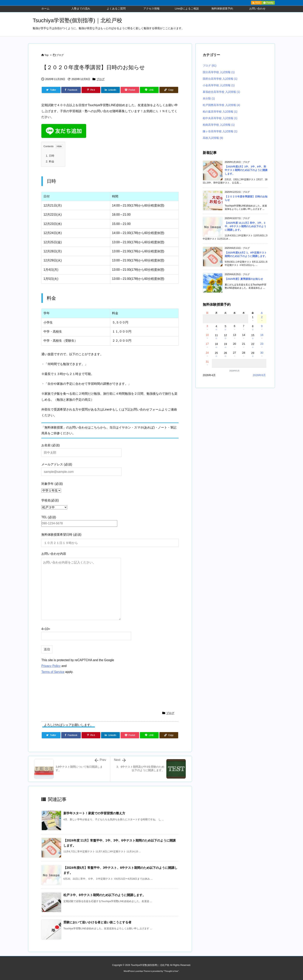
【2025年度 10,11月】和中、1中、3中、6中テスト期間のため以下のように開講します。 (246, 226)
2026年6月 (259, 375)
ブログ (60, 55)
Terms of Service (53, 672)
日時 (50, 156)
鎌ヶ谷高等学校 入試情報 (220, 131)
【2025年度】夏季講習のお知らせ (244, 279)
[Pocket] (130, 90)
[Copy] (169, 90)
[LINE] (149, 90)
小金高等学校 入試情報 (219, 85)
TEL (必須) (79, 520)
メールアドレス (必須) (81, 468)
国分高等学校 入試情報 (219, 72)
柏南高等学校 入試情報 (219, 125)
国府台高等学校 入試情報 (220, 79)
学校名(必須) (50, 500)
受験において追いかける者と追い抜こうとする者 (97, 922)
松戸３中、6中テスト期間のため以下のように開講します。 (104, 895)
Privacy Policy (51, 666)
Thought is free (171, 971)
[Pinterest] (91, 90)
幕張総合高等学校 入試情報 (221, 92)
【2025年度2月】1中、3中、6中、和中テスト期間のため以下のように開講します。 (246, 170)
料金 (50, 161)
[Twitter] (51, 90)
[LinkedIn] (110, 90)
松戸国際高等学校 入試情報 (221, 105)
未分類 (209, 98)
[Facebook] (71, 90)
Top (46, 55)
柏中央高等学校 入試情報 (220, 118)
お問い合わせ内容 (54, 554)
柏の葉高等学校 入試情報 (220, 112)
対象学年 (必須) (52, 484)
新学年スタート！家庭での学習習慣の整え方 (94, 813)
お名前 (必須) (81, 449)
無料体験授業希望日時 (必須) (61, 535)
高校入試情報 (213, 138)
